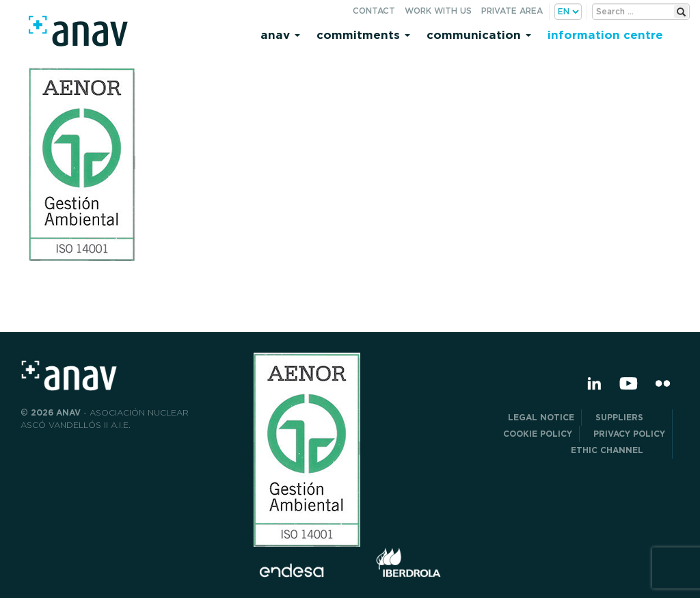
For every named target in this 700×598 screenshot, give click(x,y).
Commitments (363, 35)
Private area (512, 11)
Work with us (438, 11)
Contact (374, 11)
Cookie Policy (538, 434)
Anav (280, 35)
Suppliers (630, 417)
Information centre (605, 35)
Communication (479, 35)
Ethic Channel (618, 450)
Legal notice (541, 417)
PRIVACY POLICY (629, 434)
